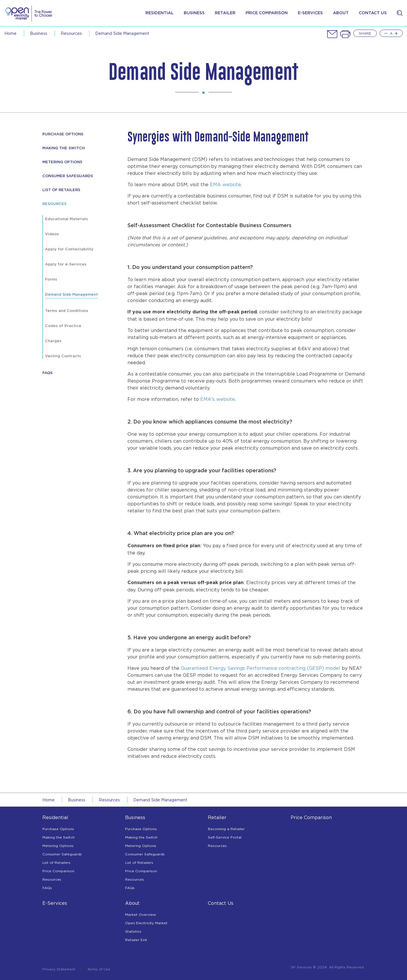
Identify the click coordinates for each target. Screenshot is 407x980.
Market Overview (141, 915)
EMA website (225, 184)
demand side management (122, 33)
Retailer (225, 13)
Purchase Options (58, 829)
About (132, 903)
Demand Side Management (71, 295)
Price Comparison (58, 871)
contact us (373, 13)
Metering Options (62, 162)
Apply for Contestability (69, 249)
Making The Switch (64, 148)
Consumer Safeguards (68, 176)
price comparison (267, 13)
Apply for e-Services (66, 264)
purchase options (63, 134)
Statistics (133, 931)
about (341, 13)
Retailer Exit (136, 940)
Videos (52, 234)
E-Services (55, 903)
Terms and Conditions (67, 311)
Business (194, 13)
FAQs (47, 373)
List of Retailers (61, 190)
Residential (160, 13)
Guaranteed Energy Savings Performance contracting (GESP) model (261, 668)
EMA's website (218, 399)
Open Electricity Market (146, 923)
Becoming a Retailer (226, 829)
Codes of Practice (63, 326)
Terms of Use (99, 969)
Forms (51, 280)
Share (365, 33)
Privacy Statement (59, 969)
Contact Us (221, 903)
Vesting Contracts (63, 356)
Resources (52, 879)
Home (10, 33)
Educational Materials (66, 219)
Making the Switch (58, 837)
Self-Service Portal (225, 837)
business (39, 33)
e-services (310, 13)
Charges (53, 341)
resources (71, 33)
